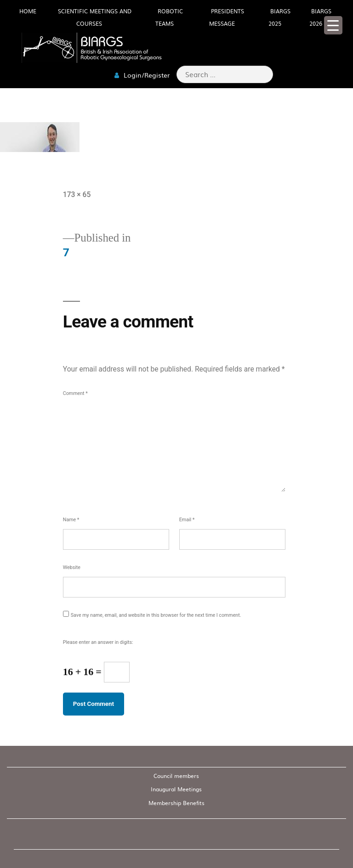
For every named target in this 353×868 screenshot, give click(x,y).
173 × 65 (77, 194)
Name (71, 520)
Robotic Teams (169, 17)
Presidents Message (227, 17)
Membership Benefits (176, 803)
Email (187, 520)
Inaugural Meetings (176, 789)
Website (72, 567)
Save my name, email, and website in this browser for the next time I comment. (156, 615)
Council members (176, 776)
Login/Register (142, 75)
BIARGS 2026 (320, 17)
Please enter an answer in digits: (98, 642)
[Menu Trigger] (333, 25)
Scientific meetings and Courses (95, 17)
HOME (28, 11)
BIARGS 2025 (279, 17)
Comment (75, 393)
